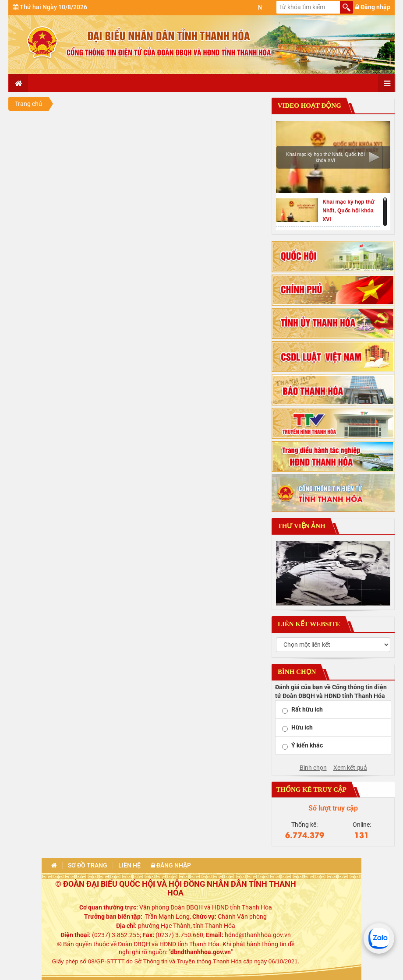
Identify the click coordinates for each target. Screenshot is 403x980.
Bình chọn (313, 768)
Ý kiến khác (307, 745)
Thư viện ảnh (300, 526)
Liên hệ (129, 865)
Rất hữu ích (307, 709)
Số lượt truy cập (333, 808)
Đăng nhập (373, 7)
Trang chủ (28, 104)
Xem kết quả (350, 768)
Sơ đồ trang (88, 865)
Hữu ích (302, 727)
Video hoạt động (309, 106)
